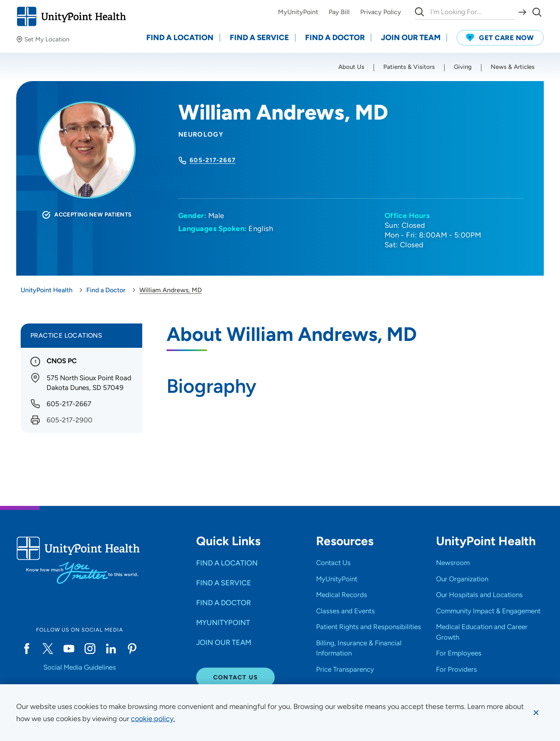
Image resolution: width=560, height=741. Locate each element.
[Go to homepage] (71, 16)
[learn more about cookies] (153, 719)
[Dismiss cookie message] (536, 713)
